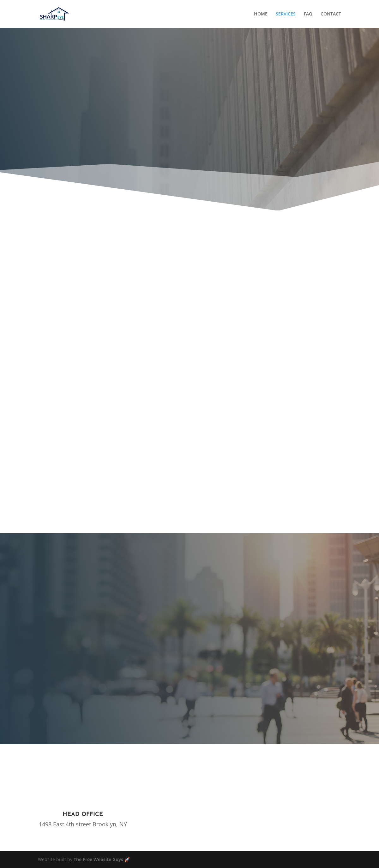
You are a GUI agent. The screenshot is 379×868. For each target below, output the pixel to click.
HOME (261, 14)
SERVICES (286, 14)
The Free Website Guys (98, 859)
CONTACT (331, 14)
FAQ (308, 14)
